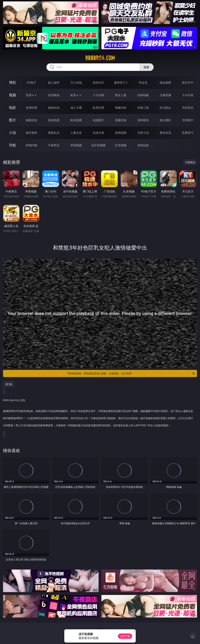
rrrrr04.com (100, 58)
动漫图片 (98, 120)
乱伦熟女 (165, 108)
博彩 (12, 82)
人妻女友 (76, 133)
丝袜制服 (143, 95)
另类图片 (188, 120)
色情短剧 (143, 145)
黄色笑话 (165, 133)
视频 (12, 95)
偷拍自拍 (54, 108)
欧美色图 (76, 120)
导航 (12, 145)
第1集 (9, 384)
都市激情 (31, 133)
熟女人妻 (121, 95)
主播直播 (165, 95)
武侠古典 (98, 133)
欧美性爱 (98, 108)
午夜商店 (54, 145)
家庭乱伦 (54, 133)
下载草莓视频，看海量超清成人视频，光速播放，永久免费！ (131, 373)
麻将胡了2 (121, 83)
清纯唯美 (143, 120)
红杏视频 (121, 145)
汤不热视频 (98, 145)
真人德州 (54, 83)
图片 (12, 120)
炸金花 (143, 83)
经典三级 (143, 108)
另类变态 (188, 108)
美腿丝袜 (121, 120)
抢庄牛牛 (188, 83)
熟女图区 (165, 120)
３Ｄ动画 (98, 95)
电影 (12, 108)
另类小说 (143, 133)
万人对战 (76, 83)
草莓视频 (76, 145)
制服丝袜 (121, 108)
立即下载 (125, 636)
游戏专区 (98, 83)
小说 (12, 133)
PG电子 (32, 83)
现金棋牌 (165, 83)
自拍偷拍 (54, 95)
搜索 (146, 67)
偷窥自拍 (31, 120)
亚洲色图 (54, 120)
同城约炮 (31, 145)
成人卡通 (76, 108)
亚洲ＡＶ (31, 95)
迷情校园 (121, 133)
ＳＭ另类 (188, 95)
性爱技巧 (188, 133)
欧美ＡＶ (76, 95)
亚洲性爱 (31, 108)
